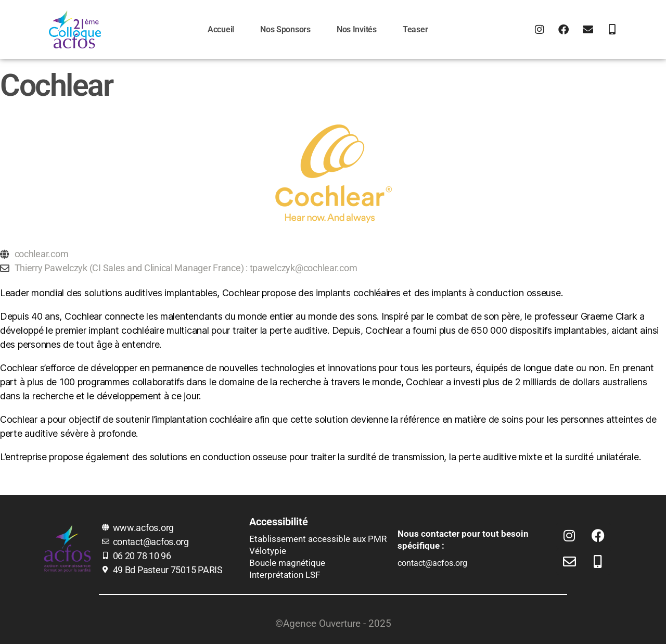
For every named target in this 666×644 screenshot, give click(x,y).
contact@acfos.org (432, 563)
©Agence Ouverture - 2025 (333, 623)
